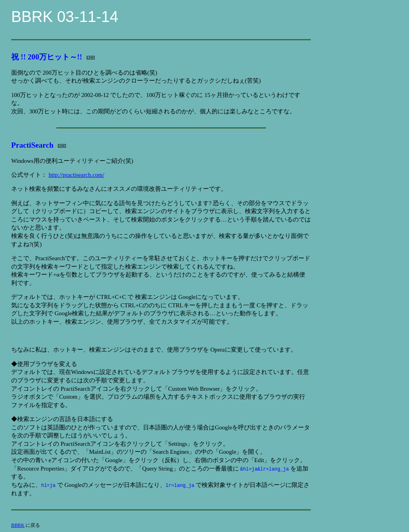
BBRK (18, 525)
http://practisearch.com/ (76, 175)
